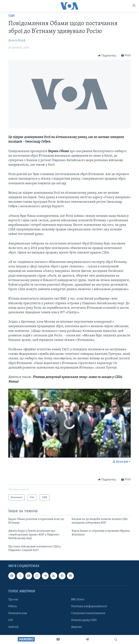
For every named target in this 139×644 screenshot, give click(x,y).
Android (13, 627)
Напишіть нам (18, 613)
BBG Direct (78, 600)
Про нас (13, 600)
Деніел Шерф (17, 40)
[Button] (107, 56)
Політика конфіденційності (89, 606)
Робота (13, 606)
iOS (11, 620)
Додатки (77, 627)
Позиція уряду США (84, 620)
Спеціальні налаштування (88, 613)
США (11, 16)
